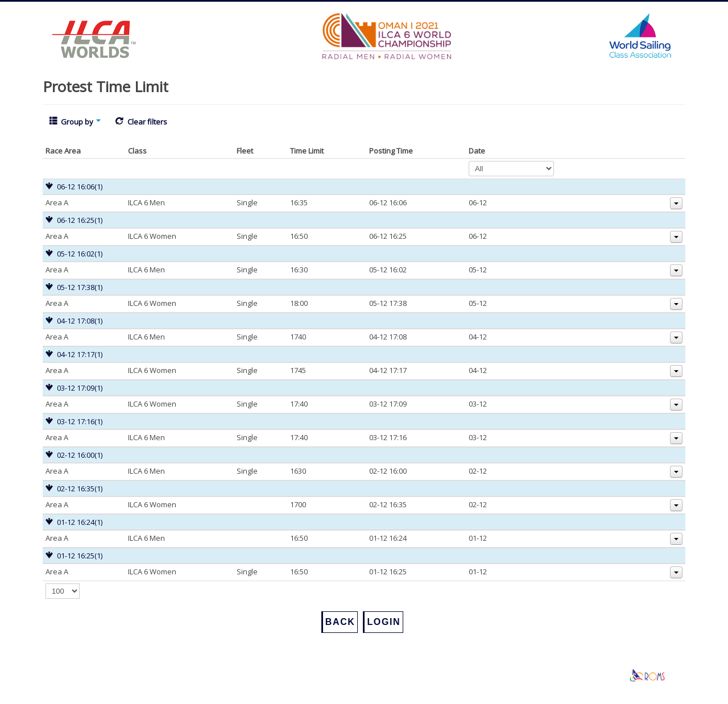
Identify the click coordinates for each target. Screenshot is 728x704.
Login (384, 622)
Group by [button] (75, 122)
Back (340, 622)
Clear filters (141, 122)
